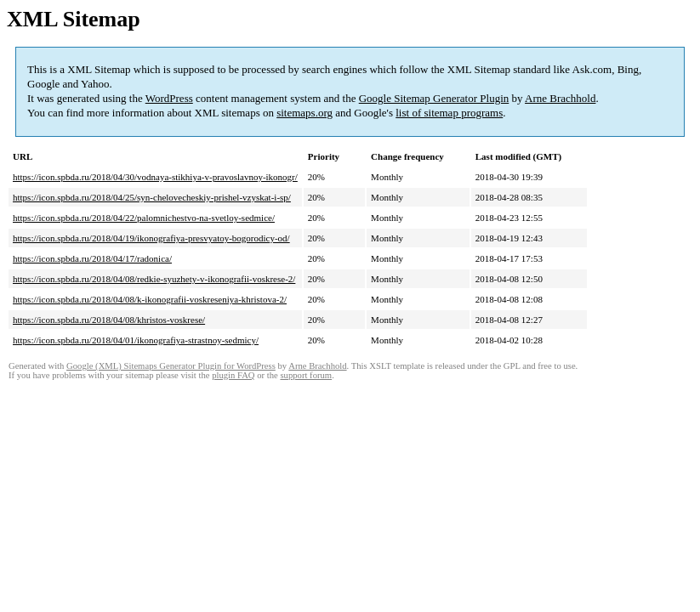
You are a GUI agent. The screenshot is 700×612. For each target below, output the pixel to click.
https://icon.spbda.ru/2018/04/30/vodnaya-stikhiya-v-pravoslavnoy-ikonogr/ (155, 177)
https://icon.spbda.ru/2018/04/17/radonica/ (92, 258)
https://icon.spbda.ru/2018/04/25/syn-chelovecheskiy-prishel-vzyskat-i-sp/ (152, 197)
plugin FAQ (233, 375)
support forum (306, 375)
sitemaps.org (304, 113)
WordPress (169, 98)
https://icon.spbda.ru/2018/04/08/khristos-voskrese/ (109, 320)
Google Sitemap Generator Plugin (434, 98)
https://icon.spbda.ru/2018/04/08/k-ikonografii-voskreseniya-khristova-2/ (150, 299)
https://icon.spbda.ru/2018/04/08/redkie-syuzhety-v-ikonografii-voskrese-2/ (154, 279)
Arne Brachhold (560, 98)
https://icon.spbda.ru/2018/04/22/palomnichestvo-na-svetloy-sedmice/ (144, 218)
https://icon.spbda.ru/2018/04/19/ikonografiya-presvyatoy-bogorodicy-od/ (151, 238)
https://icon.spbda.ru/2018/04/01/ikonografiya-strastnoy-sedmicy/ (136, 340)
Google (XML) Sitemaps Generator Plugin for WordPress (171, 366)
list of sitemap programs (449, 113)
